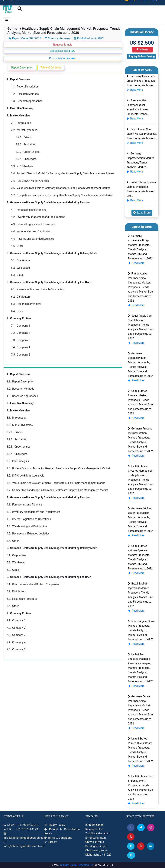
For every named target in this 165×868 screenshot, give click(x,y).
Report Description (22, 68)
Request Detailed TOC (63, 51)
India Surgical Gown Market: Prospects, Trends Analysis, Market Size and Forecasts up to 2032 (141, 630)
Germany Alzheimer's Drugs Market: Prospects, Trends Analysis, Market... (142, 81)
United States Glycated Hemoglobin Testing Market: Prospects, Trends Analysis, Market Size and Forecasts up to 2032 (141, 480)
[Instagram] (151, 827)
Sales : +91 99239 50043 (21, 825)
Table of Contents (51, 68)
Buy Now (142, 49)
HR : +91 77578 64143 (21, 829)
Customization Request (63, 58)
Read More (135, 90)
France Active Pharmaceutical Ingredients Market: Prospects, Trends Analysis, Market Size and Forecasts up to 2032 (141, 287)
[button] (131, 827)
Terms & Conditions (58, 838)
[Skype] (131, 855)
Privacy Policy (55, 825)
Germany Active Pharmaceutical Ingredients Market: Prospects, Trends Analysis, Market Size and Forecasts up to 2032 (141, 710)
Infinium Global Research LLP (77, 865)
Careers (51, 842)
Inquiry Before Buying (142, 56)
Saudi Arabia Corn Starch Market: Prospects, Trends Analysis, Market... (142, 134)
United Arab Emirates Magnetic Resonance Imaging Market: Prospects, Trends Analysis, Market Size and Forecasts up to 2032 (141, 668)
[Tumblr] (131, 846)
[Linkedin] (151, 846)
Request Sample (63, 45)
